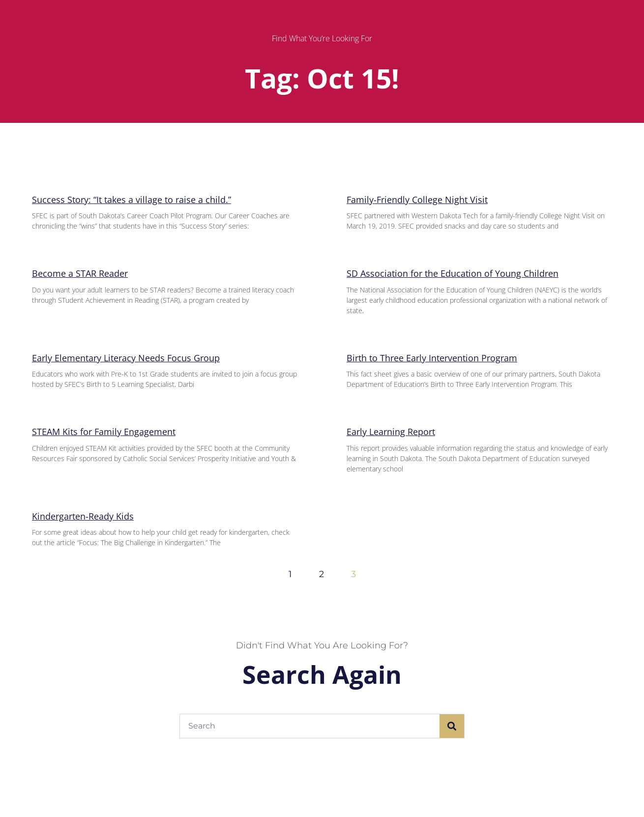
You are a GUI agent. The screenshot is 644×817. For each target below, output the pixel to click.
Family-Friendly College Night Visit (417, 200)
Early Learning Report (391, 432)
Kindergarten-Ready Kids (83, 516)
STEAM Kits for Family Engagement (104, 432)
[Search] (452, 726)
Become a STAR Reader (80, 273)
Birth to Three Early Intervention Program (432, 358)
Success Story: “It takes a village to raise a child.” (132, 200)
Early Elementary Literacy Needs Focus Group (126, 358)
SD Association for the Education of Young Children (453, 273)
